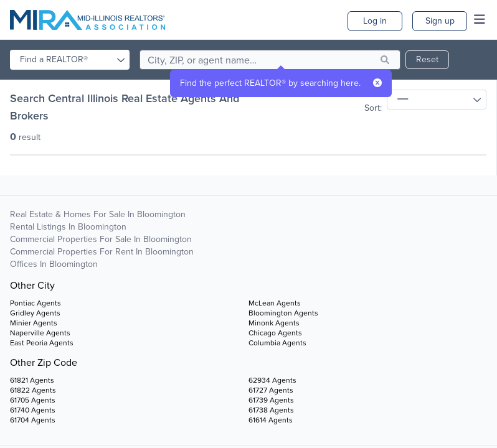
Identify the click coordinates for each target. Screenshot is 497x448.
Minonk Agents (274, 323)
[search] (270, 60)
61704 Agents (33, 420)
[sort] (437, 100)
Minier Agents (34, 323)
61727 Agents (271, 390)
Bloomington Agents (283, 313)
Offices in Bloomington (54, 264)
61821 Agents (32, 380)
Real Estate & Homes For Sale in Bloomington (98, 214)
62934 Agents (272, 380)
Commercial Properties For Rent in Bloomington (102, 252)
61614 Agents (271, 420)
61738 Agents (271, 410)
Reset (427, 59)
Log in (375, 21)
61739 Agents (271, 400)
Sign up (440, 21)
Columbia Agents (277, 343)
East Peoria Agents (42, 343)
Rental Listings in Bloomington (68, 227)
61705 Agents (33, 400)
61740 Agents (33, 410)
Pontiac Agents (35, 303)
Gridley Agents (35, 313)
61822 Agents (33, 390)
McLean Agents (275, 303)
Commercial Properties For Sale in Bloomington (101, 239)
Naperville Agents (40, 333)
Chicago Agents (275, 333)
